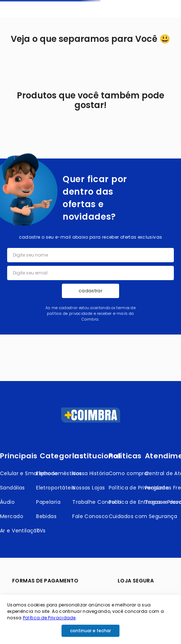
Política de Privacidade (49, 618)
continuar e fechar (90, 631)
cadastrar (90, 291)
